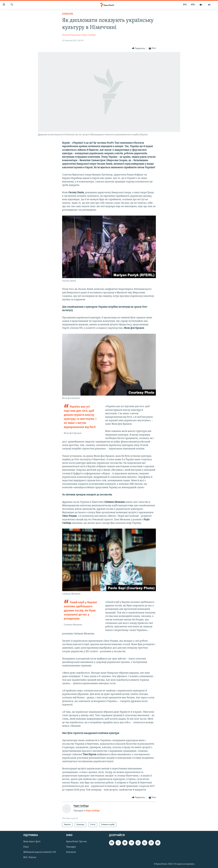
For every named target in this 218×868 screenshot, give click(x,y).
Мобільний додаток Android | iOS (40, 852)
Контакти (71, 852)
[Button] (139, 48)
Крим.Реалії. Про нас (77, 842)
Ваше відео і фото (32, 842)
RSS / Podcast (30, 858)
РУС (185, 5)
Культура (68, 14)
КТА (193, 5)
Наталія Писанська (72, 35)
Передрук (71, 847)
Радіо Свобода (89, 35)
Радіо (26, 847)
